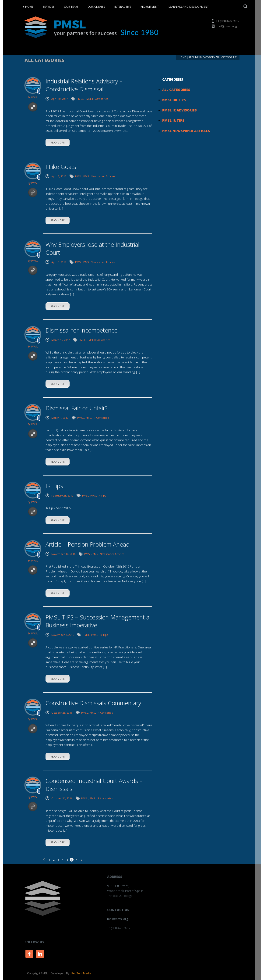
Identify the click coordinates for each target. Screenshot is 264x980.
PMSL (35, 97)
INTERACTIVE (123, 7)
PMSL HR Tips (99, 635)
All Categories (176, 90)
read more (58, 143)
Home (182, 57)
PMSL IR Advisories (96, 99)
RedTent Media (81, 973)
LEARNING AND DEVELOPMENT (189, 7)
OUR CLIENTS (96, 7)
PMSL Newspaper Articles (99, 176)
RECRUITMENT (150, 7)
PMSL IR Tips (98, 495)
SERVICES (49, 7)
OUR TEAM (71, 7)
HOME (29, 7)
